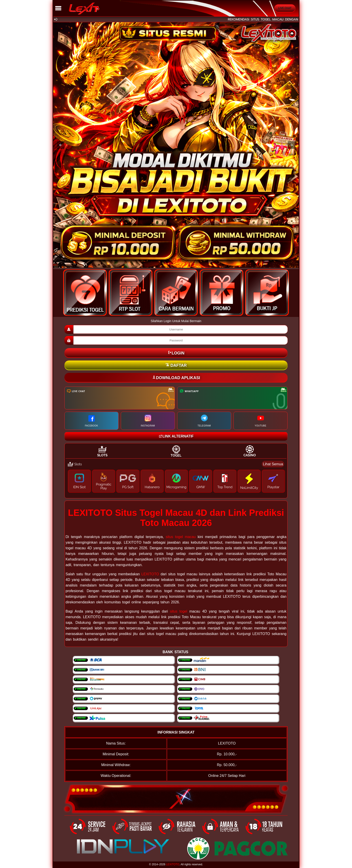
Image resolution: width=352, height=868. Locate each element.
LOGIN (176, 353)
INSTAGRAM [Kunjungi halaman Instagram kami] (148, 421)
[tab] (102, 451)
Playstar (273, 487)
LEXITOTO (150, 574)
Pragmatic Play (104, 486)
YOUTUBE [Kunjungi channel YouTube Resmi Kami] (261, 421)
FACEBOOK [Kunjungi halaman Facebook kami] (91, 421)
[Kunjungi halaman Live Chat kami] (120, 398)
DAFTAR (176, 365)
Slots (102, 455)
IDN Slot (79, 487)
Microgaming (176, 487)
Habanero (152, 487)
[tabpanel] (176, 478)
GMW (201, 487)
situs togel (179, 611)
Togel (176, 455)
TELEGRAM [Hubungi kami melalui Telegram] (204, 421)
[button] (61, 145)
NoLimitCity (249, 488)
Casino (250, 455)
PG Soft (128, 487)
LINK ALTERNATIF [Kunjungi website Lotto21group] (176, 436)
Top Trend (225, 487)
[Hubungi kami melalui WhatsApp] (232, 398)
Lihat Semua (273, 464)
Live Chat (285, 8)
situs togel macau (181, 537)
